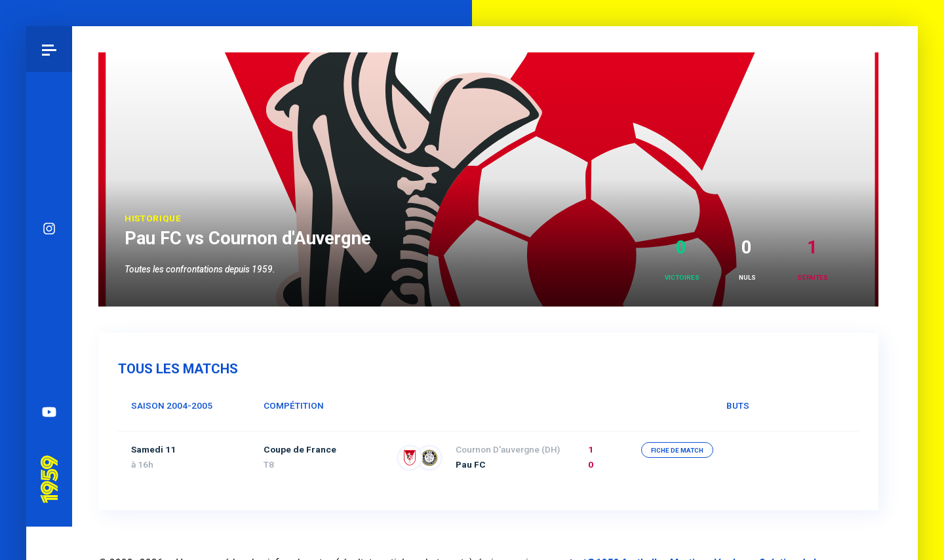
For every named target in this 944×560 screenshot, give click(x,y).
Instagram (49, 200)
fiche (677, 450)
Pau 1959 (49, 432)
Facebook (49, 291)
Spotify (49, 337)
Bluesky (49, 246)
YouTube (49, 383)
